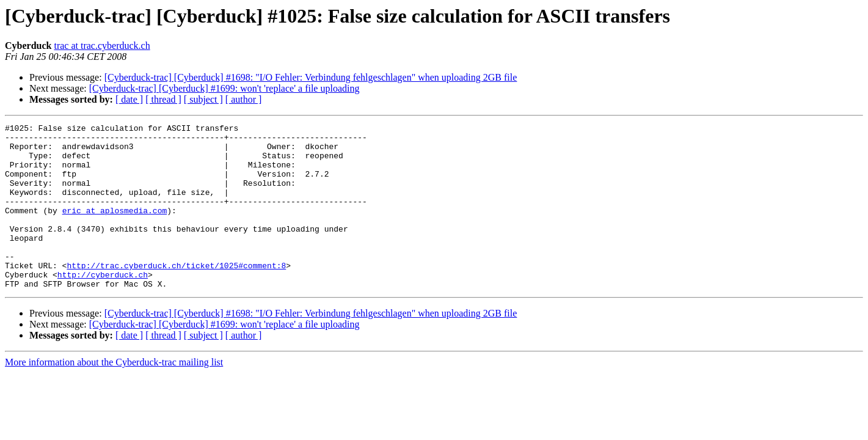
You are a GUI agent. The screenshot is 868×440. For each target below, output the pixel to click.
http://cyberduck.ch (103, 306)
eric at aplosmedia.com (115, 229)
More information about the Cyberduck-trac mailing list (114, 395)
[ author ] (244, 99)
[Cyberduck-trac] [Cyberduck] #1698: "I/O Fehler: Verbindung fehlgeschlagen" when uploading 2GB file (311, 77)
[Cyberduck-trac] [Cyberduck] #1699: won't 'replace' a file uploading (224, 88)
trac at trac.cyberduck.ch (102, 46)
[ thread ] (163, 99)
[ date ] (129, 99)
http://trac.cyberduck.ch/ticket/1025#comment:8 (176, 295)
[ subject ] (203, 99)
